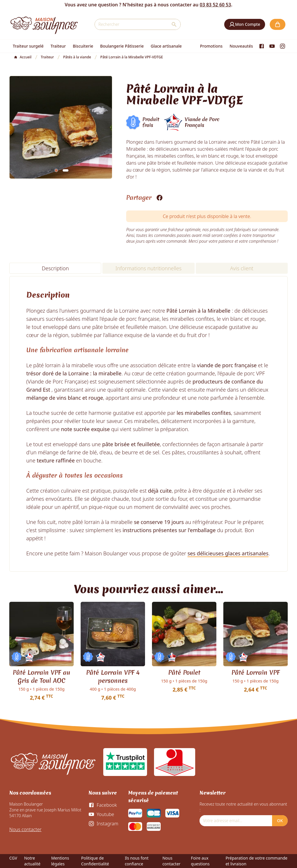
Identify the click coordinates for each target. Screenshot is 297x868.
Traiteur (58, 46)
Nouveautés (241, 46)
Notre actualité (32, 861)
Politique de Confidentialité (95, 861)
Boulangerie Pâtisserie (122, 46)
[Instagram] (282, 46)
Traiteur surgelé (28, 46)
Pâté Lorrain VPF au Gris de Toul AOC (41, 677)
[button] (245, 24)
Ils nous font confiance (137, 861)
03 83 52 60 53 (215, 5)
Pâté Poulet (184, 673)
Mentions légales (60, 861)
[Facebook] (262, 46)
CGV (13, 858)
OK (280, 821)
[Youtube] (272, 46)
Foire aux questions (200, 861)
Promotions (211, 46)
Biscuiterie (83, 46)
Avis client (242, 268)
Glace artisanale (166, 46)
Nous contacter (25, 829)
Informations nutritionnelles (148, 268)
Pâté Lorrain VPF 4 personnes (113, 677)
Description (55, 268)
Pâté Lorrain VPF (256, 673)
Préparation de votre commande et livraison (257, 861)
